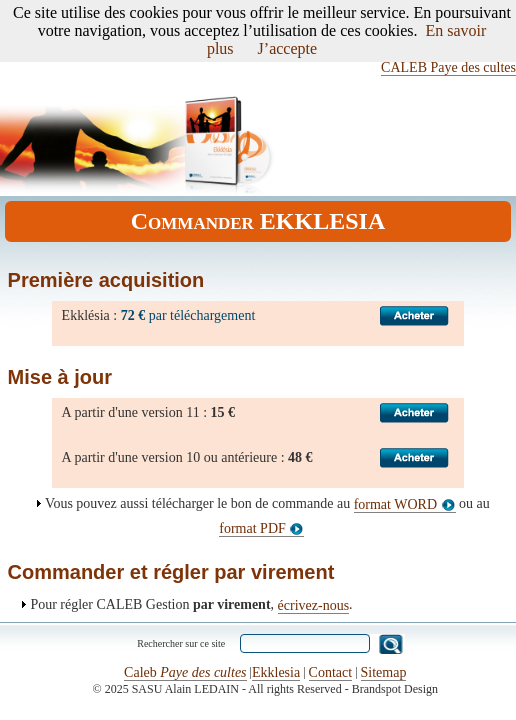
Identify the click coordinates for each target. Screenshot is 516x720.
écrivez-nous (314, 605)
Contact (331, 672)
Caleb (185, 672)
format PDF (261, 528)
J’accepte (288, 48)
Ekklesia (276, 672)
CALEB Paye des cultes (448, 67)
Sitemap (384, 672)
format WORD (405, 504)
